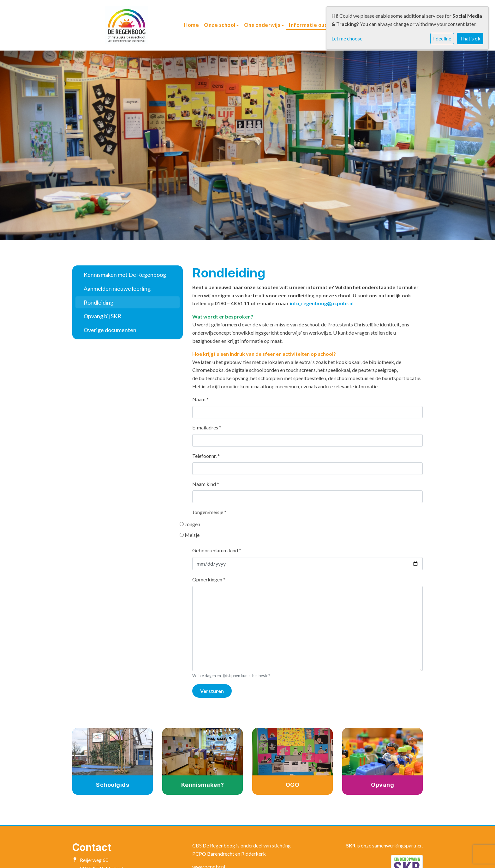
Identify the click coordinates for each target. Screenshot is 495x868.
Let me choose (347, 38)
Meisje (193, 535)
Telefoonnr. (206, 456)
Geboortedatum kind (217, 550)
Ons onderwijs (263, 25)
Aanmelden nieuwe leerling (117, 288)
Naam (200, 399)
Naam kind (206, 484)
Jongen (193, 524)
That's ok (470, 38)
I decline (442, 38)
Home (191, 25)
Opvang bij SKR (102, 316)
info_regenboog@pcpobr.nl (322, 303)
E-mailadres (207, 427)
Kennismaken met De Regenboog (125, 275)
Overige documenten (110, 330)
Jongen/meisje (209, 512)
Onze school (220, 25)
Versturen (212, 691)
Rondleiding (98, 302)
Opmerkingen (209, 579)
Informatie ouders (313, 25)
